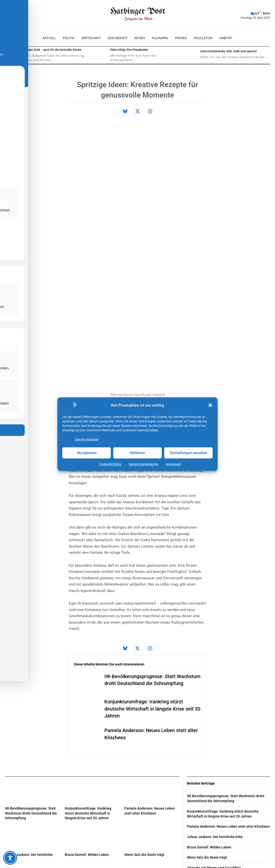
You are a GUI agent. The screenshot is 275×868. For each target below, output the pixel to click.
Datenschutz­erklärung (144, 464)
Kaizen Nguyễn (134, 278)
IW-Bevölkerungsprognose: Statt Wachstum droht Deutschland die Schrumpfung (31, 697)
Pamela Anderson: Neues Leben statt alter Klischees (228, 710)
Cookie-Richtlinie (110, 464)
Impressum (173, 464)
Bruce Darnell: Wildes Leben (87, 738)
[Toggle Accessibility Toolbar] (10, 858)
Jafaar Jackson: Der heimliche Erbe (215, 720)
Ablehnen (137, 453)
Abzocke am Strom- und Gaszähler (214, 751)
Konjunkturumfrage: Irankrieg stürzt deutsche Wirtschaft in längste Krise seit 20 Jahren (152, 592)
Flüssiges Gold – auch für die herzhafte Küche (51, 50)
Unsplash (158, 278)
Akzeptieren (87, 453)
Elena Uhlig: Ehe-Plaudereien (129, 50)
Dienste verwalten (87, 439)
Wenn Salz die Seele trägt (144, 738)
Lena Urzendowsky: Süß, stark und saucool (229, 51)
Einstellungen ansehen (188, 453)
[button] (210, 405)
